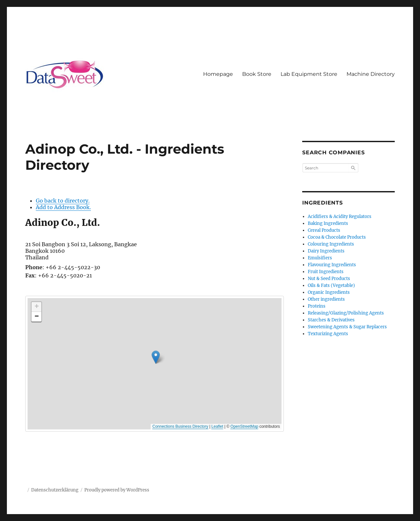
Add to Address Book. (63, 207)
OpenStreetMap (244, 426)
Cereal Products (324, 230)
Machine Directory (371, 74)
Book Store (257, 74)
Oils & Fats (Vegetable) (331, 285)
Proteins (317, 306)
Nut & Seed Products (329, 279)
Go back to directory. (63, 201)
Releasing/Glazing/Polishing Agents (346, 313)
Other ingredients (326, 299)
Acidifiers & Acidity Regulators (340, 217)
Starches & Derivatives (331, 320)
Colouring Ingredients (331, 244)
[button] (248, 371)
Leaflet (217, 426)
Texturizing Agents (328, 334)
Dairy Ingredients (326, 251)
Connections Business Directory (180, 426)
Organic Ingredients (329, 292)
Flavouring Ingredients (332, 265)
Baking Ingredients (328, 223)
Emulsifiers (320, 258)
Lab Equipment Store (309, 74)
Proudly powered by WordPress (117, 490)
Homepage (218, 74)
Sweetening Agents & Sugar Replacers (347, 327)
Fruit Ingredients (326, 272)
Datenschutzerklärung (55, 490)
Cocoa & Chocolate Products (337, 237)
